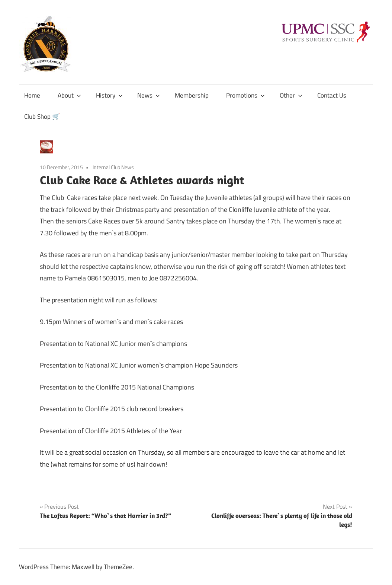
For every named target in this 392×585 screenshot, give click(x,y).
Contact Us (332, 95)
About (69, 95)
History (109, 95)
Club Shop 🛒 (42, 117)
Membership (192, 95)
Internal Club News (113, 167)
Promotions (245, 95)
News (149, 95)
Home (32, 95)
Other (291, 95)
